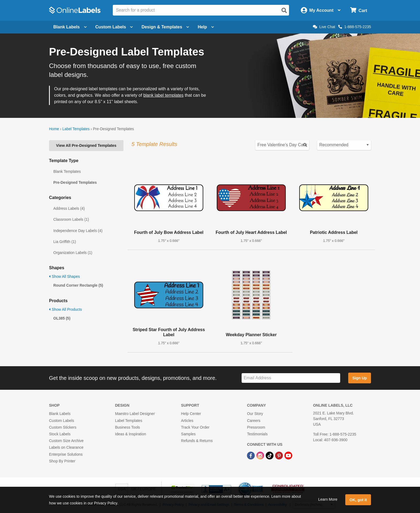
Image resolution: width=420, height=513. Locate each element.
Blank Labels (60, 414)
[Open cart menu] (359, 10)
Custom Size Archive (66, 441)
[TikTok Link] (270, 455)
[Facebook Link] (251, 455)
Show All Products (65, 309)
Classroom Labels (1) (71, 219)
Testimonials (257, 434)
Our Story (255, 414)
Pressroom (256, 427)
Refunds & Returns (197, 441)
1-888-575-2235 (355, 27)
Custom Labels (61, 421)
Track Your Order (195, 427)
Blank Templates (67, 171)
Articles (187, 421)
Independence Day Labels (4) (78, 231)
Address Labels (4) (69, 208)
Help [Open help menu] (206, 27)
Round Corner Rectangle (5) (78, 285)
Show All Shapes (64, 276)
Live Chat (324, 27)
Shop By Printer (62, 461)
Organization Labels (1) (73, 253)
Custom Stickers (63, 427)
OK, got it (358, 500)
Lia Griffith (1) (65, 242)
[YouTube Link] (288, 455)
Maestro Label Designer (135, 414)
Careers (254, 421)
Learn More (328, 499)
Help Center (191, 414)
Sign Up (359, 378)
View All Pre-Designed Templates (86, 145)
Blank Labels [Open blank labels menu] (70, 27)
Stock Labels (60, 434)
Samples (188, 434)
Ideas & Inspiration (130, 434)
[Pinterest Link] (280, 455)
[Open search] (284, 10)
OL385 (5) (62, 318)
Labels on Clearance (66, 447)
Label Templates (76, 129)
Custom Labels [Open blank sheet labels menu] (114, 27)
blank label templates (163, 95)
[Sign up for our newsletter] (291, 378)
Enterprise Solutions (66, 454)
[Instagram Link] (261, 455)
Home (54, 129)
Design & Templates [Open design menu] (165, 27)
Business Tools (127, 427)
